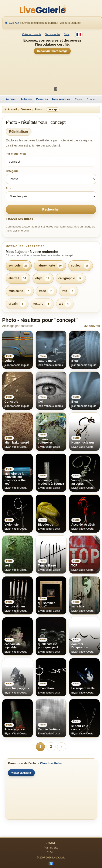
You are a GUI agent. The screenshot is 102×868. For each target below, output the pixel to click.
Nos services (61, 99)
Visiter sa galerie (21, 773)
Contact (91, 99)
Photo (38, 109)
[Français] (79, 35)
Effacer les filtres (19, 219)
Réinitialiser (19, 132)
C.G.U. (51, 852)
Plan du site (51, 848)
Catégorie (12, 171)
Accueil (11, 99)
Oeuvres (42, 99)
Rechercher (51, 209)
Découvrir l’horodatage (52, 51)
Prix (8, 188)
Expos (79, 99)
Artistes (26, 99)
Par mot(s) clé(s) (17, 154)
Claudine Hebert (52, 763)
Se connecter (53, 34)
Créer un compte (32, 34)
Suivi (67, 34)
